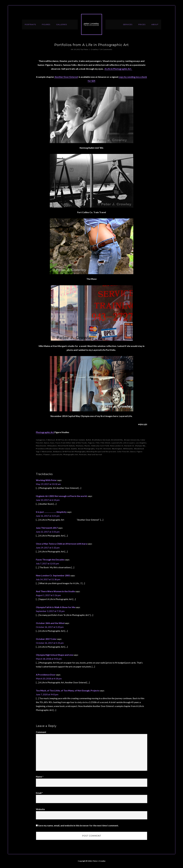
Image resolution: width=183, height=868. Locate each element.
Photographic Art (45, 432)
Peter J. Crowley (92, 24)
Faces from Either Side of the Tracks (71, 443)
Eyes (52, 443)
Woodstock (139, 449)
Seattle (74, 449)
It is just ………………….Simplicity (51, 512)
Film (98, 443)
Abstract (51, 440)
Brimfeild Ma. (117, 440)
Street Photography (86, 449)
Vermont (107, 449)
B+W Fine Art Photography (74, 452)
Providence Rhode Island (47, 449)
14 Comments (106, 49)
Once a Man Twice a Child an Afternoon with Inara (62, 544)
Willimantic (128, 449)
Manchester (41, 446)
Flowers (47, 454)
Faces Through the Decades (50, 560)
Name (40, 777)
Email (39, 793)
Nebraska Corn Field (100, 446)
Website (40, 809)
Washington (117, 449)
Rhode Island (64, 449)
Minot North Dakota (66, 446)
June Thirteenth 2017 (47, 528)
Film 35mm (106, 443)
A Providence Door (46, 675)
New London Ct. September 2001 (53, 575)
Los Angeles (141, 443)
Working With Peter (46, 480)
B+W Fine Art (62, 440)
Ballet (89, 440)
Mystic (87, 446)
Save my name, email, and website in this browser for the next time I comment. (78, 825)
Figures (91, 443)
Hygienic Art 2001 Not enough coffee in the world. (62, 496)
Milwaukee (52, 446)
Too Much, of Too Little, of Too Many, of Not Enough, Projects (68, 690)
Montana (80, 446)
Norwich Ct (129, 446)
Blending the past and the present (101, 452)
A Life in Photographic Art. (118, 69)
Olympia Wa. (140, 446)
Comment (41, 732)
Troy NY (99, 449)
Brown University (132, 440)
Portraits (83, 454)
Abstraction (47, 452)
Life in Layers (129, 443)
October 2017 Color (46, 639)
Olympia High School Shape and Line (55, 655)
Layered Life (117, 443)
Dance (47, 443)
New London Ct (117, 446)
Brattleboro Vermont (101, 440)
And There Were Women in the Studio (55, 591)
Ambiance (57, 452)
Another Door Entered (66, 77)
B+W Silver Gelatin (77, 440)
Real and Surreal (95, 454)
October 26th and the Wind (50, 623)
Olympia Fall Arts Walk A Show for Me (56, 607)
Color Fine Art (123, 452)
